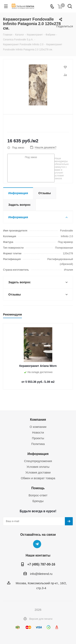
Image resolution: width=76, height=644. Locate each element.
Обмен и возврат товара (38, 478)
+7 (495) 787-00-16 (41, 564)
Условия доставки (38, 472)
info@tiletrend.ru (41, 574)
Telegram (37, 544)
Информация (38, 454)
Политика (38, 444)
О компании (38, 427)
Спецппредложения (38, 461)
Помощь (38, 488)
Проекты (38, 438)
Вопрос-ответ (38, 495)
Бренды (38, 501)
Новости (38, 432)
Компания (38, 419)
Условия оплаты (38, 467)
